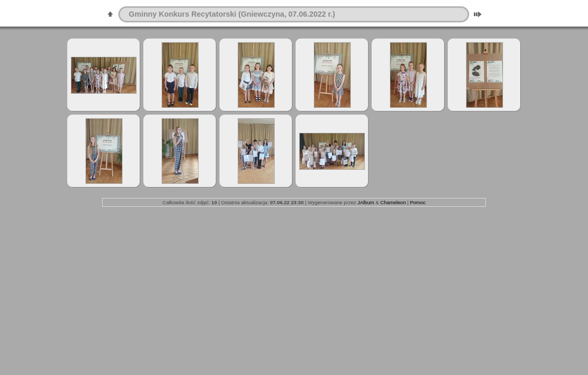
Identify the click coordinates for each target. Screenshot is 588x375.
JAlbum (366, 202)
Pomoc (418, 202)
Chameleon (393, 202)
